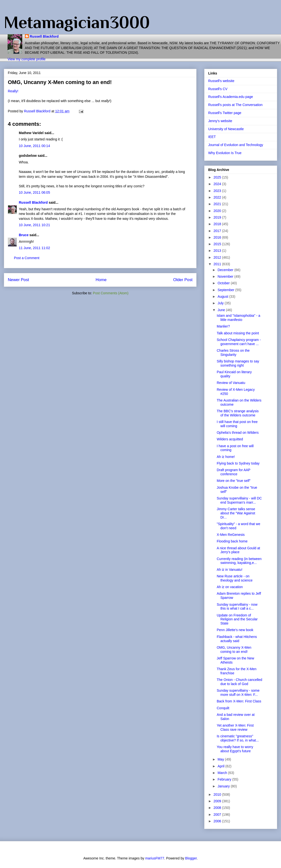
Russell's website (221, 81)
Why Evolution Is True (225, 153)
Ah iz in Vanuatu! (230, 570)
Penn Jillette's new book (235, 630)
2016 (218, 237)
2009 (218, 801)
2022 (218, 197)
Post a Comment (27, 258)
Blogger (191, 858)
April (221, 766)
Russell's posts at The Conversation (235, 105)
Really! (13, 91)
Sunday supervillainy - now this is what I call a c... (237, 607)
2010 (218, 794)
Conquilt (223, 708)
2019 (218, 217)
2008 (218, 808)
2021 (218, 204)
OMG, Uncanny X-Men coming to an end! (234, 650)
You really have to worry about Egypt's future (235, 749)
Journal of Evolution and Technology (236, 145)
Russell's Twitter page (225, 113)
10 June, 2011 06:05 (34, 192)
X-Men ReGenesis (231, 535)
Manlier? (223, 326)
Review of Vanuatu (231, 383)
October (224, 283)
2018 (218, 224)
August (223, 296)
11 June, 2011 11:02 (34, 248)
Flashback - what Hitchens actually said (237, 639)
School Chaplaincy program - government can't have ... (239, 342)
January (224, 786)
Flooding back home (232, 541)
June (222, 310)
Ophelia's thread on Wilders (238, 433)
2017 (218, 231)
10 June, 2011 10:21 (34, 225)
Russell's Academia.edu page (231, 97)
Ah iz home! (226, 457)
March (223, 773)
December (226, 270)
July (221, 303)
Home (101, 280)
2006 (218, 821)
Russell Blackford (44, 36)
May (221, 759)
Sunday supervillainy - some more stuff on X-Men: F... (238, 693)
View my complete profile (27, 59)
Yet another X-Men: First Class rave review (235, 727)
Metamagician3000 (77, 22)
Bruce (24, 235)
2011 (218, 264)
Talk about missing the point (238, 333)
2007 (218, 815)
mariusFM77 (155, 858)
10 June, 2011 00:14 (34, 146)
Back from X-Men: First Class (239, 701)
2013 (218, 251)
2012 (218, 257)
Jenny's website (220, 121)
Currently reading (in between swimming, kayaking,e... (239, 561)
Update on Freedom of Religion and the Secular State (237, 619)
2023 (218, 191)
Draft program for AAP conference (233, 472)
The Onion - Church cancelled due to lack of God (239, 682)
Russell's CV (218, 89)
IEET (212, 137)
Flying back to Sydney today (238, 463)
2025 (218, 177)
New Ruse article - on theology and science (235, 578)
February (225, 779)
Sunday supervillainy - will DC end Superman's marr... (239, 500)
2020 (218, 211)
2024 (218, 184)
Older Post (183, 280)
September (226, 290)
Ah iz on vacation (230, 587)
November (226, 276)
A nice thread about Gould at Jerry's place (238, 550)
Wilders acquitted (230, 439)
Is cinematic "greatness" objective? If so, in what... (238, 738)
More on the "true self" (234, 481)
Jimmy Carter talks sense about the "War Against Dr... (236, 513)
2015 (218, 244)
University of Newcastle (226, 129)
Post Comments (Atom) (111, 293)
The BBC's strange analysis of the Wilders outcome (238, 413)
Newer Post (18, 280)
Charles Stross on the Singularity (233, 353)
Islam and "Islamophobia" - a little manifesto (238, 318)
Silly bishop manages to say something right (238, 363)
